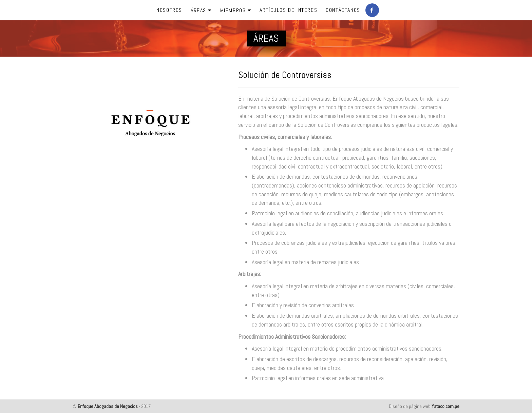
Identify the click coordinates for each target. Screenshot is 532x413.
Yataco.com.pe (445, 406)
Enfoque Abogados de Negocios (108, 406)
